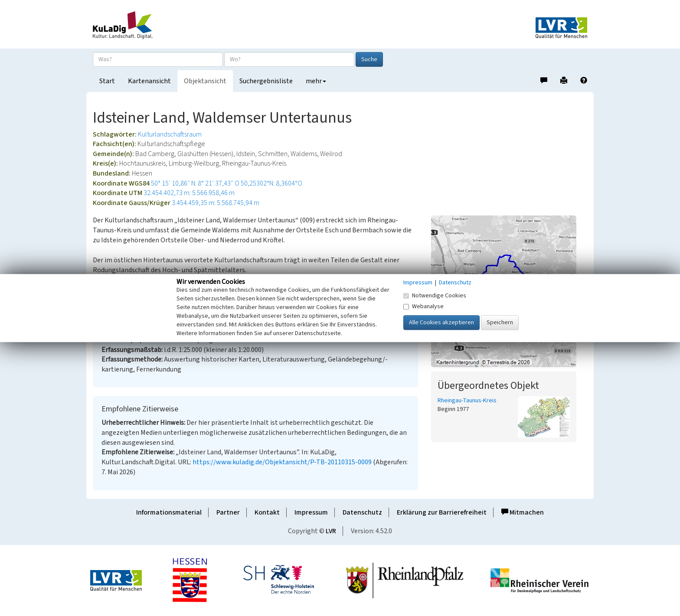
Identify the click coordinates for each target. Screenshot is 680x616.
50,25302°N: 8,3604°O (271, 183)
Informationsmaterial (169, 512)
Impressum (311, 512)
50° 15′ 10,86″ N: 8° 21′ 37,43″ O (195, 183)
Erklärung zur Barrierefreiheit (442, 512)
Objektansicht (205, 81)
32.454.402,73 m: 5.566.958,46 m (189, 193)
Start (107, 81)
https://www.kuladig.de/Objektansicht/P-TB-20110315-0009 (282, 462)
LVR (331, 531)
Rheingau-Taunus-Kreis (467, 401)
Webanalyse (423, 306)
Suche (369, 59)
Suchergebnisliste (266, 81)
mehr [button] (316, 81)
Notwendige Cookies (435, 296)
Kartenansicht (149, 81)
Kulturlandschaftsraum (170, 134)
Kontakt (267, 512)
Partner (228, 512)
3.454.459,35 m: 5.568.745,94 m (216, 203)
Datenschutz (362, 512)
